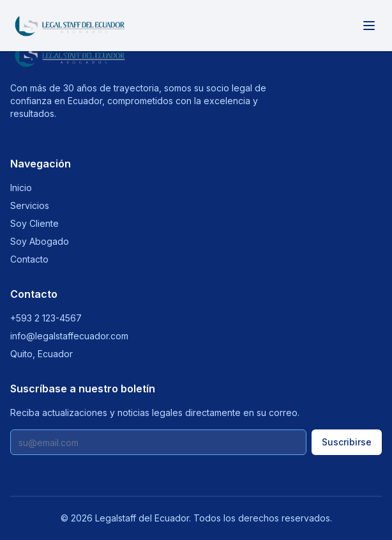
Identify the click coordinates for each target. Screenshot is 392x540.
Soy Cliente (34, 223)
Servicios (30, 205)
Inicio (21, 188)
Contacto (29, 259)
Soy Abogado (40, 241)
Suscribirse (347, 442)
